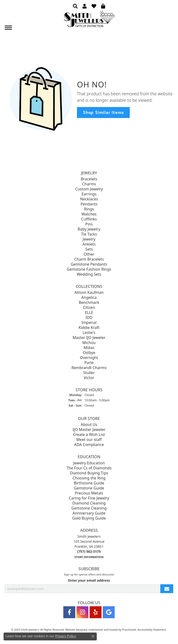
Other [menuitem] (89, 254)
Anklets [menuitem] (89, 244)
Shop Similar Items (103, 112)
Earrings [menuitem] (89, 194)
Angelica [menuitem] (89, 297)
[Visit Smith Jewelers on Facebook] (69, 612)
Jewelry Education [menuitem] (89, 463)
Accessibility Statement (152, 630)
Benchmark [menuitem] (89, 302)
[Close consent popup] (93, 636)
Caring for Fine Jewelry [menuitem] (89, 498)
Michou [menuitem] (89, 343)
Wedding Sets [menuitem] (89, 274)
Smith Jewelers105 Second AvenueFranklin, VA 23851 (89, 547)
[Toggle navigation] (8, 28)
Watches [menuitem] (89, 214)
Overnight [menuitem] (89, 358)
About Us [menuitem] (89, 425)
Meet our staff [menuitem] (89, 440)
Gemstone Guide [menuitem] (89, 488)
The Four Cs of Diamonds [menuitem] (89, 468)
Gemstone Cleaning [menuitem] (89, 508)
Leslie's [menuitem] (89, 333)
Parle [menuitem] (89, 363)
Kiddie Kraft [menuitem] (89, 327)
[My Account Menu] (85, 6)
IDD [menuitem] (89, 317)
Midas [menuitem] (89, 348)
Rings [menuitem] (89, 209)
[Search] (75, 6)
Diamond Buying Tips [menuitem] (89, 473)
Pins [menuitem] (89, 224)
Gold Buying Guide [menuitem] (89, 518)
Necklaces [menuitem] (89, 199)
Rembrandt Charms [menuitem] (89, 368)
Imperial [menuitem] (89, 322)
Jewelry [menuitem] (89, 239)
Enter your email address (89, 580)
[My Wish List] (94, 6)
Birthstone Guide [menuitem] (89, 483)
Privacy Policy (65, 636)
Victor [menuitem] (89, 378)
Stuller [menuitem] (89, 373)
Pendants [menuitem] (89, 204)
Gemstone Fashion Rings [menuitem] (89, 269)
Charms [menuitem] (89, 184)
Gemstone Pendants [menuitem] (89, 264)
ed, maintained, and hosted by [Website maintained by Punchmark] (103, 630)
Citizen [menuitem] (89, 307)
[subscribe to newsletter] (167, 589)
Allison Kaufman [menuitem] (89, 292)
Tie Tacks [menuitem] (89, 234)
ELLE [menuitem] (89, 312)
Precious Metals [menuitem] (89, 493)
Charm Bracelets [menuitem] (89, 259)
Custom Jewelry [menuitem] (89, 189)
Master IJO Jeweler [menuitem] (89, 338)
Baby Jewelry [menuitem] (89, 229)
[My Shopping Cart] (103, 6)
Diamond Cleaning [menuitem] (89, 503)
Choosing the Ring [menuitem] (89, 478)
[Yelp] (96, 612)
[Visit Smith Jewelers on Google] (109, 612)
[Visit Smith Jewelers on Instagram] (82, 612)
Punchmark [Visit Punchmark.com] (129, 630)
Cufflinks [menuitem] (89, 219)
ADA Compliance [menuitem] (89, 445)
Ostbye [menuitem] (89, 353)
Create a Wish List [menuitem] (89, 435)
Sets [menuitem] (89, 249)
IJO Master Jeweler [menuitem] (89, 430)
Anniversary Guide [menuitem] (89, 513)
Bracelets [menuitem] (89, 179)
